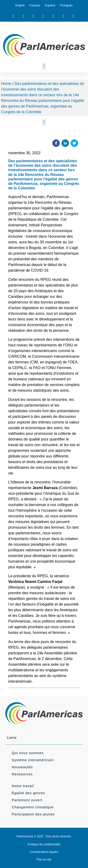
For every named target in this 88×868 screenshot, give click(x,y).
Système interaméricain (33, 760)
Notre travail (23, 786)
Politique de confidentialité (44, 844)
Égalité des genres (28, 793)
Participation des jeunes (33, 814)
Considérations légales (44, 852)
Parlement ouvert (27, 800)
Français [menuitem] (35, 5)
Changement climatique (33, 807)
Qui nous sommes (28, 753)
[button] (44, 66)
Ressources (22, 774)
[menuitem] (20, 5)
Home (6, 84)
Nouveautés (22, 767)
